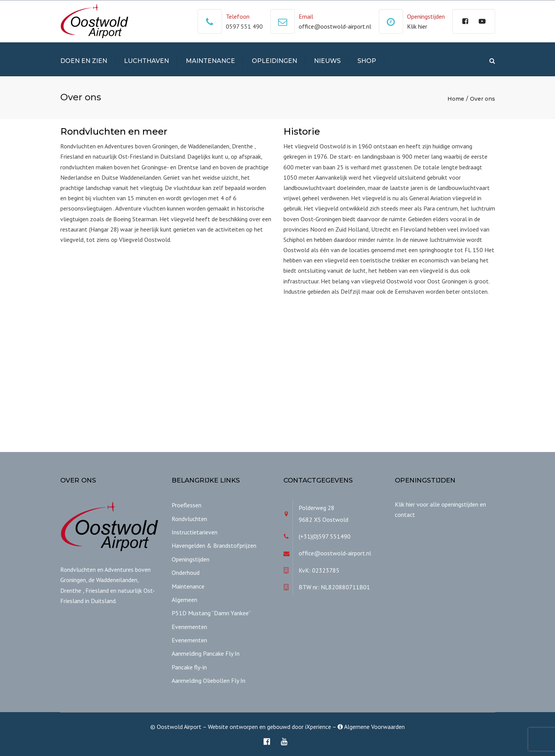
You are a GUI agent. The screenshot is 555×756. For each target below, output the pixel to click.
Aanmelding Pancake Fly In (206, 653)
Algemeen (184, 600)
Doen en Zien (84, 61)
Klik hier (417, 26)
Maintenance (210, 61)
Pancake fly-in (189, 667)
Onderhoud (186, 573)
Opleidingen (274, 61)
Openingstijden (191, 559)
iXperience (318, 727)
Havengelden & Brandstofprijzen (214, 545)
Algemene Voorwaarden (371, 727)
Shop (367, 61)
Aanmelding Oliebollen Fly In (208, 680)
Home (456, 99)
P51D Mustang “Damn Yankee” (211, 613)
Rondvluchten (189, 519)
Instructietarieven (195, 532)
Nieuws (327, 61)
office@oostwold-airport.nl (335, 26)
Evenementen (189, 627)
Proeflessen (187, 505)
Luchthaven (146, 61)
